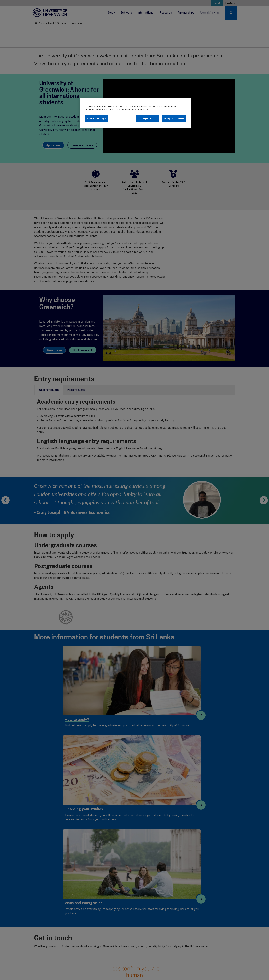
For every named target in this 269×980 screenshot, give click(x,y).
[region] (136, 113)
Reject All (148, 118)
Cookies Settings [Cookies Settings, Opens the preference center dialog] (97, 118)
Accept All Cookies (174, 118)
